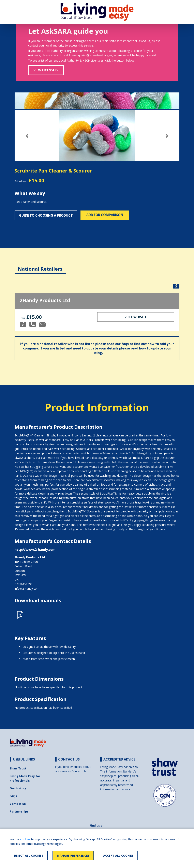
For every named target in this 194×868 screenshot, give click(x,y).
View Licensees (46, 70)
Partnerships (19, 811)
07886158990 (24, 584)
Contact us (18, 804)
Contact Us (79, 771)
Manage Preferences (73, 856)
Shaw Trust (18, 768)
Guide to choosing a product (46, 215)
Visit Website (136, 317)
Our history (18, 788)
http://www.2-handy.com (35, 550)
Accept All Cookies (118, 856)
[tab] (40, 266)
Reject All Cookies (29, 856)
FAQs (13, 796)
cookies (25, 839)
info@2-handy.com (27, 589)
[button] (27, 136)
